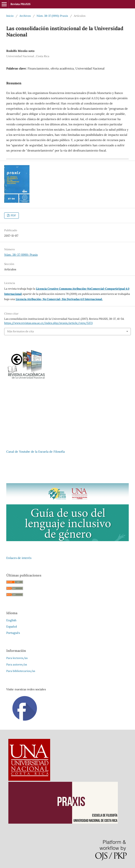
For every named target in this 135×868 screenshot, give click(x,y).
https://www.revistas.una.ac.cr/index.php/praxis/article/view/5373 (48, 323)
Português (13, 633)
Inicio (10, 16)
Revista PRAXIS (20, 4)
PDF (13, 215)
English (11, 620)
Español (12, 627)
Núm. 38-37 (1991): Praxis (52, 16)
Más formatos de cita (20, 331)
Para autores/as (17, 664)
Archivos (25, 16)
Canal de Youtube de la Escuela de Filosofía (36, 452)
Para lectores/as (17, 658)
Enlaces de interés (19, 558)
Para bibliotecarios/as (21, 671)
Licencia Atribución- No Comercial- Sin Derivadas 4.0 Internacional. (59, 299)
